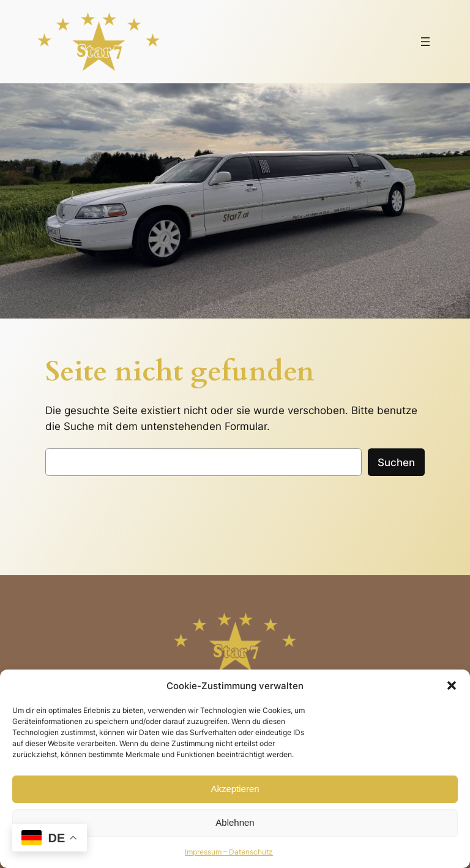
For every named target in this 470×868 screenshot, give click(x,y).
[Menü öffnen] (425, 42)
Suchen (396, 462)
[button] (452, 685)
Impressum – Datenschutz (229, 852)
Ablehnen (235, 822)
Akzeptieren (235, 789)
